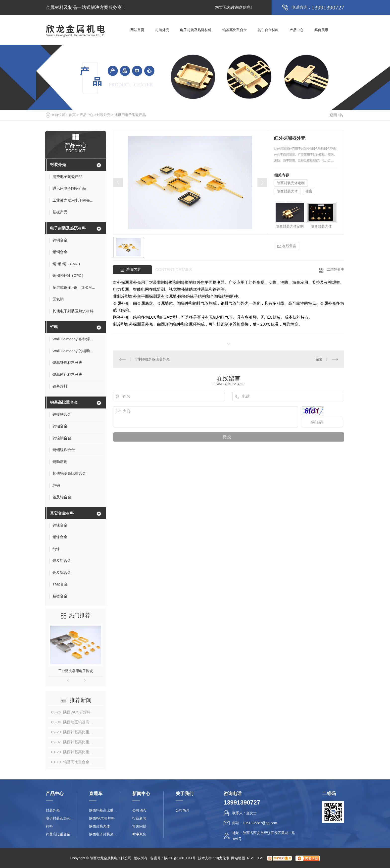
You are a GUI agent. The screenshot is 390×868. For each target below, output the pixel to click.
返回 (336, 115)
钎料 (54, 327)
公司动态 (139, 810)
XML (261, 858)
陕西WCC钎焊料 (102, 818)
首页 (72, 115)
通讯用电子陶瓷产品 (130, 115)
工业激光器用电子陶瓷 (76, 671)
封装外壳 (162, 30)
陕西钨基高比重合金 (105, 810)
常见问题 (139, 826)
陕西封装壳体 (287, 191)
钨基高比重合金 (235, 30)
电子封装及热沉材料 (196, 30)
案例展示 (321, 30)
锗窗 (309, 191)
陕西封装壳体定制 (291, 183)
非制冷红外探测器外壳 (152, 359)
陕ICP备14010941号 (180, 858)
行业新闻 (139, 818)
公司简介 (183, 810)
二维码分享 (336, 269)
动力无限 (222, 858)
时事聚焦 (139, 834)
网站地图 (238, 858)
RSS (251, 858)
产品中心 (296, 30)
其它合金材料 (268, 30)
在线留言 (287, 246)
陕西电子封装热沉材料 (105, 834)
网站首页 (137, 30)
